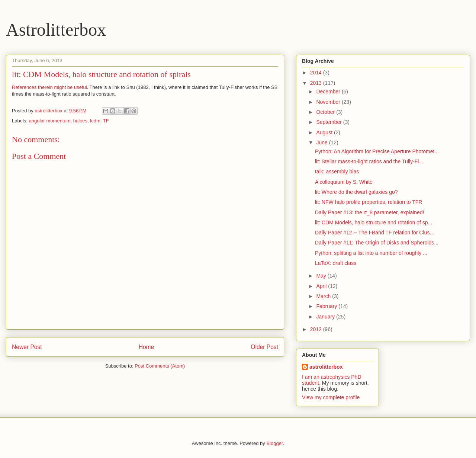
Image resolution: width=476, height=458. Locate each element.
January (326, 317)
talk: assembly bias (337, 172)
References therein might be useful (49, 87)
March (324, 296)
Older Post (264, 347)
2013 (317, 83)
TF (106, 121)
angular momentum (50, 121)
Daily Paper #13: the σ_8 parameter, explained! (370, 212)
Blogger (274, 443)
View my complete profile (331, 397)
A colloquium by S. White (344, 182)
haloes (80, 121)
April (322, 286)
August (325, 132)
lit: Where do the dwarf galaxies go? (356, 192)
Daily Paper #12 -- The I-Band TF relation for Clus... (374, 233)
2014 (317, 73)
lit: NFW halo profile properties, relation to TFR (369, 202)
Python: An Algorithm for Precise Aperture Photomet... (377, 151)
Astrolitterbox (56, 30)
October (326, 112)
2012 (317, 329)
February (327, 306)
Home (147, 347)
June (322, 142)
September (329, 122)
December (329, 92)
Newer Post (27, 347)
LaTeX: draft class (336, 263)
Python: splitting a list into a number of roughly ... (371, 253)
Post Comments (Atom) (160, 366)
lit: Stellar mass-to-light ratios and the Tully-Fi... (369, 161)
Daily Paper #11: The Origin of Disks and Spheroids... (377, 243)
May (322, 276)
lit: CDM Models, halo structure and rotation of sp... (374, 222)
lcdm (95, 121)
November (329, 102)
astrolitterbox (326, 367)
